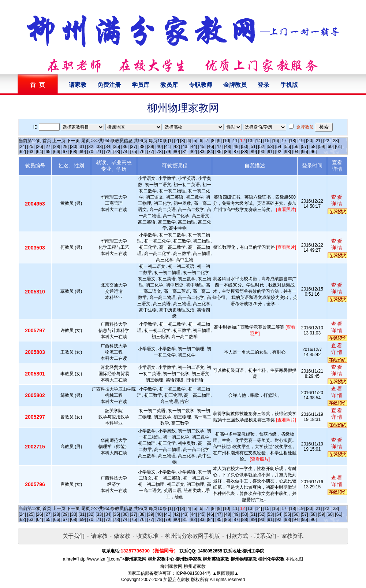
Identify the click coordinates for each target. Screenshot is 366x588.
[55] (287, 147)
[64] (40, 152)
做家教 (122, 536)
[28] (56, 147)
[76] (142, 152)
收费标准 (147, 536)
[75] (134, 152)
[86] (228, 152)
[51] (253, 147)
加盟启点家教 (176, 580)
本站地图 (294, 559)
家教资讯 (292, 536)
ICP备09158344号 (193, 573)
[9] (219, 141)
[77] (150, 152)
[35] (116, 147)
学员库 (141, 85)
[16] (276, 141)
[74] (125, 152)
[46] (210, 147)
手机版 (289, 85)
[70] (91, 152)
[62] (22, 152)
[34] (108, 147)
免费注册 (109, 85)
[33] (99, 147)
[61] (339, 147)
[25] (31, 147)
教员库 (169, 85)
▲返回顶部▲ (225, 573)
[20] (310, 141)
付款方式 (237, 536)
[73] (116, 152)
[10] (227, 141)
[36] (125, 147)
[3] (182, 141)
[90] (262, 152)
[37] (134, 147)
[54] (279, 147)
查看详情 (337, 200)
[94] (296, 152)
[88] (244, 152)
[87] (236, 152)
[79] (168, 152)
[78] (159, 152)
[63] (31, 152)
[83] (202, 152)
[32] (91, 147)
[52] (262, 147)
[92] (279, 152)
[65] (48, 152)
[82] (193, 152)
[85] (219, 152)
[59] (322, 147)
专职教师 (201, 85)
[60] (330, 147)
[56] (296, 147)
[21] (318, 141)
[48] (228, 147)
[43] (185, 147)
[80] (176, 152)
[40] (159, 147)
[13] (250, 141)
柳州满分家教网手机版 (193, 536)
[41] (168, 147)
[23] (335, 141)
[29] (65, 147)
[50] (244, 147)
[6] (201, 141)
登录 (264, 85)
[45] (202, 147)
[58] (313, 147)
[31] (82, 147)
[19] (301, 141)
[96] (313, 152)
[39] (150, 147)
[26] (40, 147)
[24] (22, 147)
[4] (189, 141)
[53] (270, 147)
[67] (65, 152)
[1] (170, 141)
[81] (185, 152)
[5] (195, 141)
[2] (177, 141)
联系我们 (265, 536)
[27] (48, 147)
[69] (82, 152)
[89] (253, 152)
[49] (236, 147)
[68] (74, 152)
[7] (207, 141)
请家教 (78, 85)
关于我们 (74, 536)
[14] (258, 141)
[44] (193, 147)
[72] (108, 152)
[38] (142, 147)
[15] (267, 141)
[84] (210, 152)
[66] (56, 152)
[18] (292, 141)
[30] (74, 147)
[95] (305, 152)
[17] (284, 141)
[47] (219, 147)
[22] (327, 141)
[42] (176, 147)
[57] (305, 147)
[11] (235, 141)
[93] (287, 152)
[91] (270, 152)
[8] (213, 141)
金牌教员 (235, 85)
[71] (99, 152)
